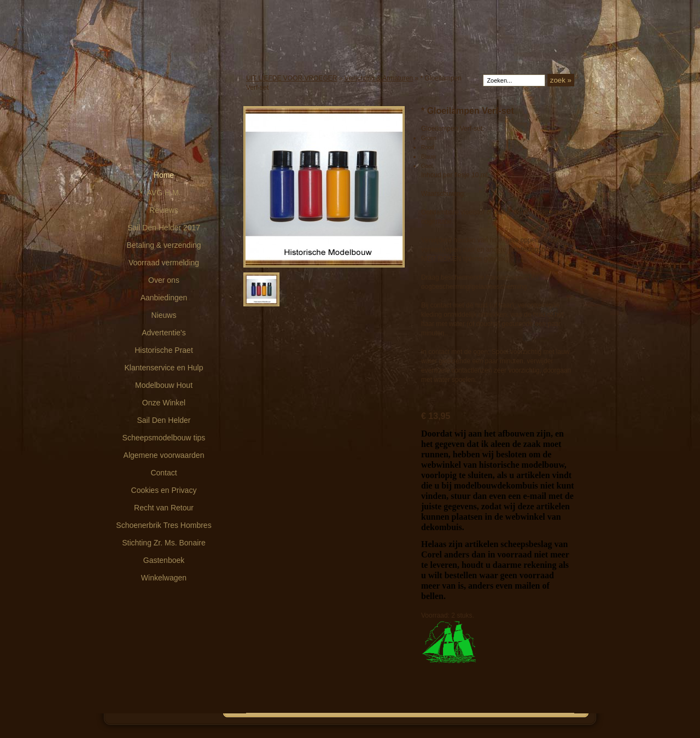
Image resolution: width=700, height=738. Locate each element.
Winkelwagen (164, 578)
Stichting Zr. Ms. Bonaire (164, 543)
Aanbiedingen (164, 298)
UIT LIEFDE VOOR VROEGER (291, 78)
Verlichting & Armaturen (379, 78)
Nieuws (164, 315)
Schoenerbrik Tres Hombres (164, 525)
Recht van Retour (164, 508)
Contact (164, 473)
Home (164, 175)
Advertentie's (164, 333)
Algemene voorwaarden (164, 455)
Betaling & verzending (164, 245)
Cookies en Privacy (164, 490)
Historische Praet (164, 350)
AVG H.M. (164, 193)
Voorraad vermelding (164, 263)
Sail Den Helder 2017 (164, 228)
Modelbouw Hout (164, 385)
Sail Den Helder (164, 420)
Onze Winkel (164, 403)
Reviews (164, 210)
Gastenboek (164, 560)
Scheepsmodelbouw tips (164, 438)
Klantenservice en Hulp (164, 368)
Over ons (164, 280)
